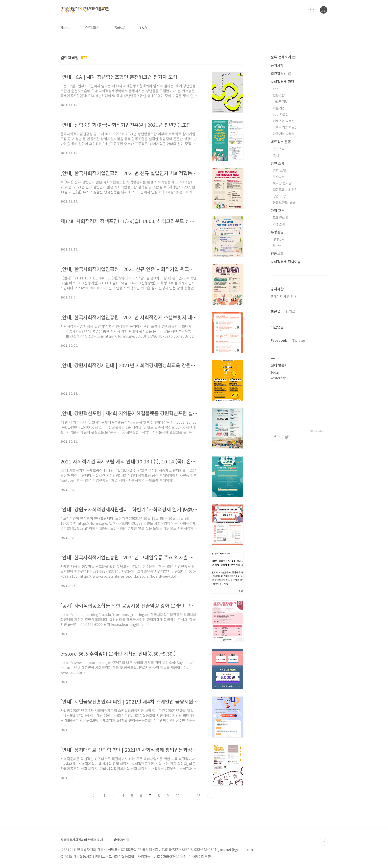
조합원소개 (280, 217)
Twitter (299, 340)
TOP (324, 842)
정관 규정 (279, 196)
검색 (312, 10)
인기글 (290, 311)
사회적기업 (280, 102)
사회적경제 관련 (282, 82)
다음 (210, 796)
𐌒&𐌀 (143, 27)
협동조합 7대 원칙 (285, 190)
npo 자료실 (281, 114)
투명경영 (277, 232)
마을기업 (279, 108)
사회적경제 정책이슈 (286, 262)
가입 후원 (278, 210)
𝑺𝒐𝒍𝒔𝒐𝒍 (120, 27)
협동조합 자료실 (284, 121)
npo (276, 89)
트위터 (287, 437)
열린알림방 (281, 73)
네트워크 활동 (281, 142)
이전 (94, 796)
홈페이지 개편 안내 (284, 296)
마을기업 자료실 (284, 134)
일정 (276, 155)
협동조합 (279, 95)
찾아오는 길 (121, 840)
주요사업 (279, 177)
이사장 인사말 (282, 183)
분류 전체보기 (283, 57)
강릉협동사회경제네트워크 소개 (82, 840)
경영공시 (279, 239)
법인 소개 (278, 163)
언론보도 (277, 253)
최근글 (276, 311)
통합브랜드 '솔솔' (285, 202)
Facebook (279, 340)
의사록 (277, 245)
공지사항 (277, 65)
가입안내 (279, 224)
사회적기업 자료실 (285, 127)
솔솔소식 (279, 149)
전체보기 (93, 27)
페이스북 (275, 437)
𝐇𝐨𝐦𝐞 (65, 27)
